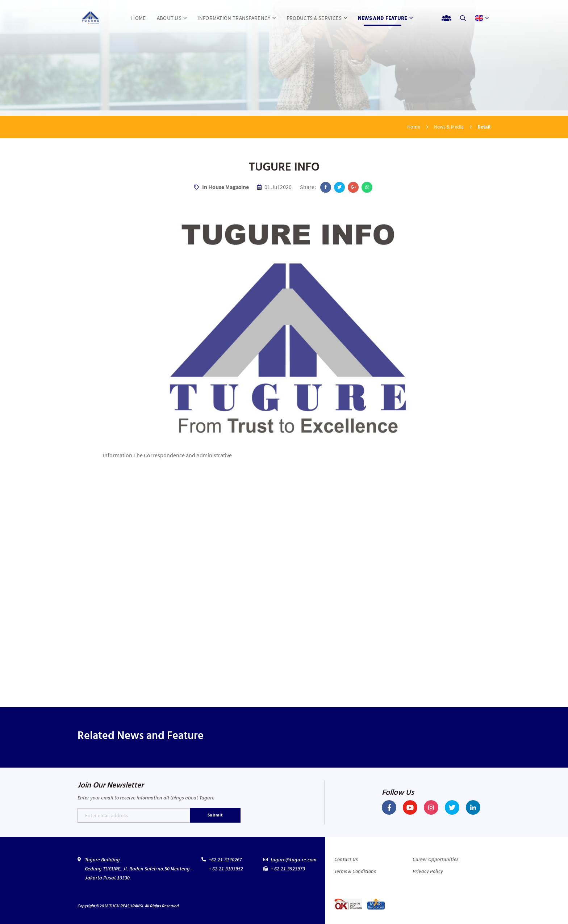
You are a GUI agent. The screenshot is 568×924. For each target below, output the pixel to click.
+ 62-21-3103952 (226, 869)
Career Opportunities (436, 859)
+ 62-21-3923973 (288, 869)
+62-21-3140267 (225, 860)
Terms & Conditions (355, 871)
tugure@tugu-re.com (293, 860)
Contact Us (346, 859)
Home (414, 127)
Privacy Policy (428, 871)
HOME (138, 18)
